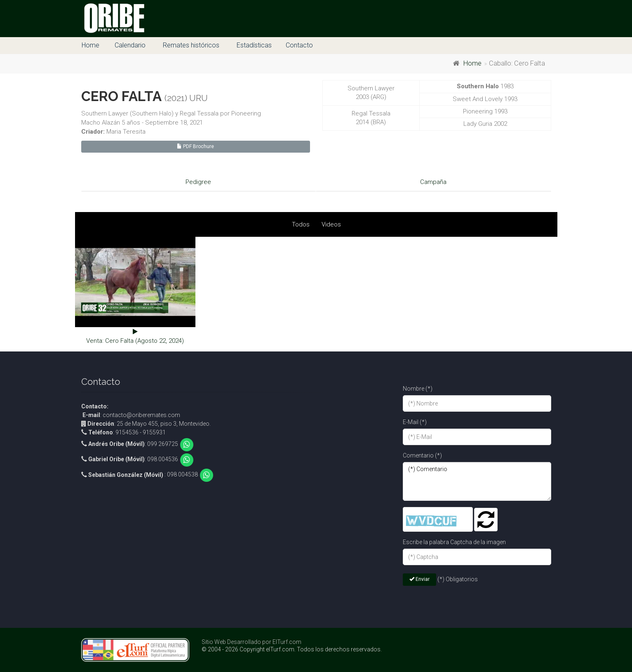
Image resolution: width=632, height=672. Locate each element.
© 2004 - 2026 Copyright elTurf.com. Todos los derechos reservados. (292, 649)
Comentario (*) (422, 455)
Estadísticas (254, 45)
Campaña (433, 182)
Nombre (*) (418, 389)
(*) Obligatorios (458, 579)
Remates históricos (191, 45)
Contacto (299, 45)
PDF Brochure (195, 146)
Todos (301, 224)
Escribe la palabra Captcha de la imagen (454, 542)
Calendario (130, 45)
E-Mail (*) (415, 422)
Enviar (419, 579)
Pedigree (198, 182)
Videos (331, 224)
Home (90, 45)
